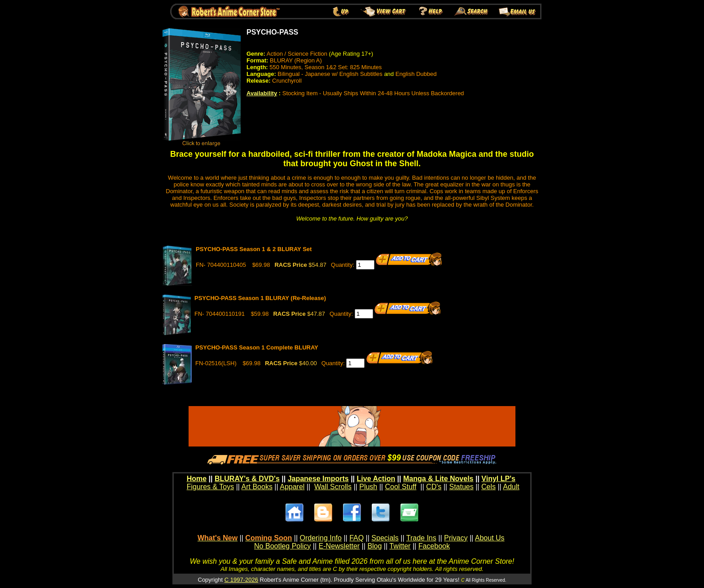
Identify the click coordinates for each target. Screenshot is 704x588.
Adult (511, 487)
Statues (461, 487)
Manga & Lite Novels (438, 479)
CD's (434, 487)
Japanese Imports (318, 479)
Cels (488, 487)
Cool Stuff (400, 487)
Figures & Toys (211, 487)
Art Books (257, 487)
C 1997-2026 (241, 580)
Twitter (400, 546)
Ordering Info (321, 538)
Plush (368, 487)
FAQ (356, 538)
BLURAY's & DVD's (247, 479)
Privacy (456, 538)
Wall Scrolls (333, 487)
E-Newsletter (339, 546)
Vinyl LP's (498, 479)
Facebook (434, 546)
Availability (262, 93)
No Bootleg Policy (282, 546)
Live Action (376, 479)
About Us (490, 538)
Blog (374, 546)
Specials (385, 538)
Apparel (292, 487)
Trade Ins (421, 538)
